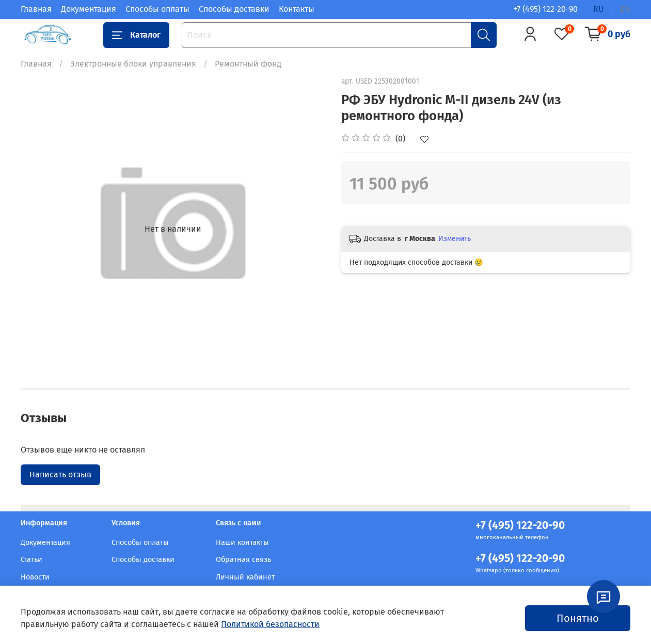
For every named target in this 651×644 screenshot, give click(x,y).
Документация (89, 9)
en (625, 9)
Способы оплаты (157, 9)
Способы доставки (234, 9)
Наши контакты (242, 543)
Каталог (136, 35)
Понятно (578, 618)
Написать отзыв (60, 474)
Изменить (455, 239)
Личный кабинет (245, 577)
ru (599, 9)
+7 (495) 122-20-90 (545, 9)
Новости (35, 577)
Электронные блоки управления (133, 64)
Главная (36, 9)
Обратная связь (243, 560)
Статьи (31, 560)
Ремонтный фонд (248, 64)
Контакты (297, 9)
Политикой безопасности (270, 624)
